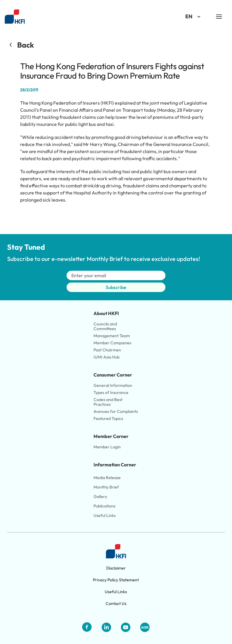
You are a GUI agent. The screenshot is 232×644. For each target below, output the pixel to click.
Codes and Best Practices (108, 402)
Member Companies (113, 343)
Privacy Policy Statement (116, 580)
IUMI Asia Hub (107, 357)
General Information (113, 385)
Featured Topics (108, 418)
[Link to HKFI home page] (15, 17)
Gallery (100, 497)
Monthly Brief (106, 487)
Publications (104, 506)
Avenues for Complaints (116, 411)
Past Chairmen (107, 350)
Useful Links (105, 515)
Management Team (112, 336)
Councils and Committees (106, 326)
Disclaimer (116, 568)
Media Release (107, 478)
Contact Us (116, 604)
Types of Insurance (111, 392)
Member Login (107, 447)
